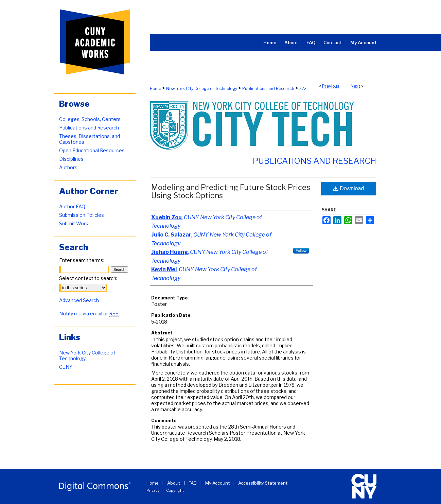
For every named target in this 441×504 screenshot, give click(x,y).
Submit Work (74, 223)
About (174, 483)
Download (349, 188)
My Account (217, 483)
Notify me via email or (89, 314)
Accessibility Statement (263, 483)
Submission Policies (82, 215)
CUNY (66, 367)
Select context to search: (88, 278)
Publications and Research (268, 89)
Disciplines (71, 159)
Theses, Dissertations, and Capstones (90, 139)
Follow (301, 250)
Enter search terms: (82, 260)
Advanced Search (79, 300)
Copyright (175, 490)
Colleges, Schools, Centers (90, 119)
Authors (68, 167)
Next (355, 86)
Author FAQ (72, 206)
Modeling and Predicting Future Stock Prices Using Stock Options (231, 191)
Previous (331, 86)
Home (155, 89)
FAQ (193, 483)
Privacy (153, 490)
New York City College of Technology (202, 89)
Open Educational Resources (92, 150)
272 (303, 89)
